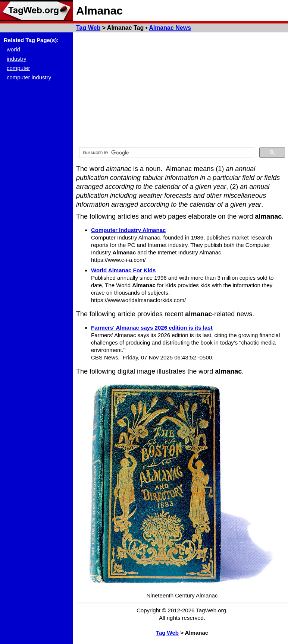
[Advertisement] (182, 88)
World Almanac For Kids (123, 270)
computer (18, 68)
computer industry (29, 77)
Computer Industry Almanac (128, 230)
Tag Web (88, 28)
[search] (166, 153)
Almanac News (170, 28)
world (13, 49)
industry (17, 59)
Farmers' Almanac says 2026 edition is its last (152, 328)
